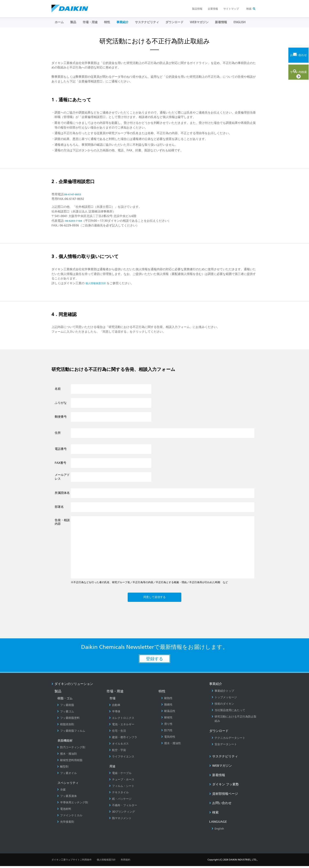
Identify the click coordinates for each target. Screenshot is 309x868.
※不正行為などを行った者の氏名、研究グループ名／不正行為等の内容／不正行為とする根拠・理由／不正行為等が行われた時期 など (149, 582)
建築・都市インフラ (123, 739)
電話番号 (61, 449)
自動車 (115, 707)
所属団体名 (62, 493)
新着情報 (221, 22)
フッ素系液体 (67, 798)
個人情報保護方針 (106, 862)
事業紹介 (123, 22)
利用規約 (126, 862)
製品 (73, 22)
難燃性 (167, 706)
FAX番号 (61, 463)
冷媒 (61, 791)
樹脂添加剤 (66, 726)
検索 (249, 9)
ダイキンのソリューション (72, 686)
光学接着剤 (66, 824)
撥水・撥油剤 (67, 756)
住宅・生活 (117, 733)
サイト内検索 (291, 70)
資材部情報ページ (224, 796)
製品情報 (197, 9)
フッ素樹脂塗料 (68, 720)
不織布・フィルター (123, 807)
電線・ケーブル (120, 775)
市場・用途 (90, 22)
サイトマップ (231, 9)
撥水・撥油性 (171, 745)
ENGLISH (239, 22)
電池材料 (64, 811)
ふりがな (61, 403)
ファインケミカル (70, 817)
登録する (154, 661)
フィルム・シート (122, 788)
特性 (107, 22)
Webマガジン (199, 22)
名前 (58, 389)
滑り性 (167, 726)
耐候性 (167, 719)
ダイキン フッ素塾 (224, 786)
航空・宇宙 (117, 752)
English (218, 831)
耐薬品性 (168, 713)
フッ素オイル (67, 775)
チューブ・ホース (122, 781)
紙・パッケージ (120, 801)
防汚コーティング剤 (71, 749)
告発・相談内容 (62, 522)
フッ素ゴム (66, 713)
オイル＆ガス (119, 746)
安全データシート (224, 746)
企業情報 (213, 9)
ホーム (59, 22)
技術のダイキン (223, 706)
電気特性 (168, 739)
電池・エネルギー (122, 726)
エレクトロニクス (122, 720)
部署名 (59, 507)
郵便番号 (61, 417)
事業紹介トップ (223, 693)
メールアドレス (62, 477)
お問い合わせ (220, 805)
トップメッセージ (224, 699)
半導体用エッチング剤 (73, 804)
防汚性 (167, 732)
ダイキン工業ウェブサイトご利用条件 (72, 862)
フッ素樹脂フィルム (71, 733)
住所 (58, 433)
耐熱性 (167, 700)
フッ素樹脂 (66, 707)
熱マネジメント (120, 820)
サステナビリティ (147, 22)
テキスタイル (119, 794)
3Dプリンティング (122, 814)
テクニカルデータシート (228, 740)
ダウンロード (174, 22)
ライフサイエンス (122, 758)
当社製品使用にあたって (228, 712)
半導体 (115, 713)
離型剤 (63, 769)
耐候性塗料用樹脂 (70, 762)
